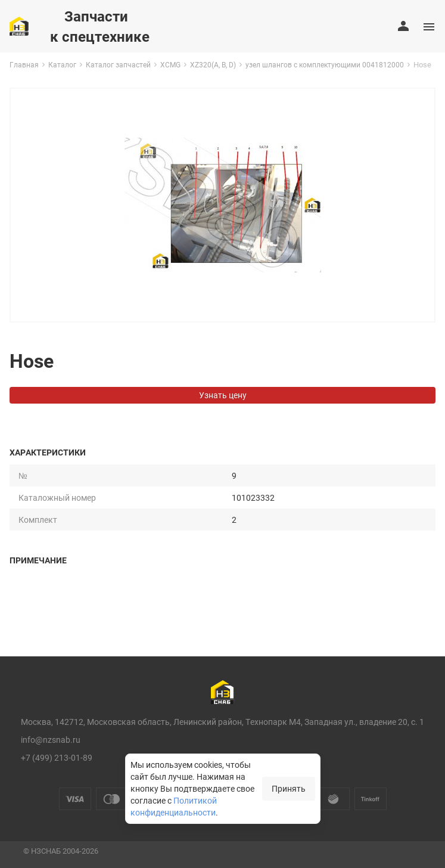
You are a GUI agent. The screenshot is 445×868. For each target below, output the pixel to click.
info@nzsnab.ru (51, 740)
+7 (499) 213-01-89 (57, 757)
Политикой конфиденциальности (174, 806)
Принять (289, 788)
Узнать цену (223, 395)
